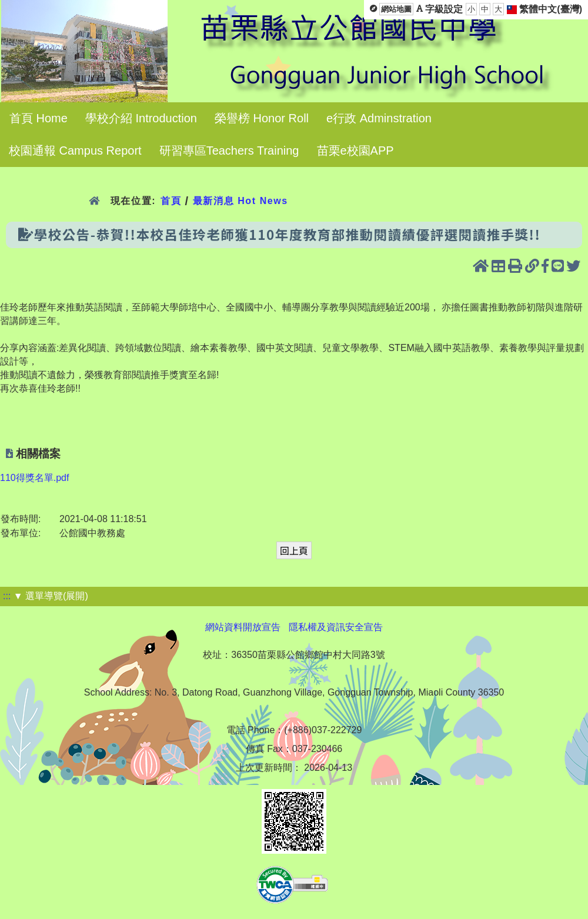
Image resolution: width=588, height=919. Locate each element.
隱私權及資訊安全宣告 (336, 627)
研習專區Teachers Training (229, 151)
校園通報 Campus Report (75, 151)
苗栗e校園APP (355, 151)
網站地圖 (396, 9)
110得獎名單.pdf (34, 478)
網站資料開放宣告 (243, 627)
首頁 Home (39, 118)
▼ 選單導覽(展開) (51, 596)
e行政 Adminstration (379, 118)
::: (7, 596)
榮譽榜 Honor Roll (262, 118)
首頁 (171, 201)
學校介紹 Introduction (141, 118)
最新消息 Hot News (240, 201)
